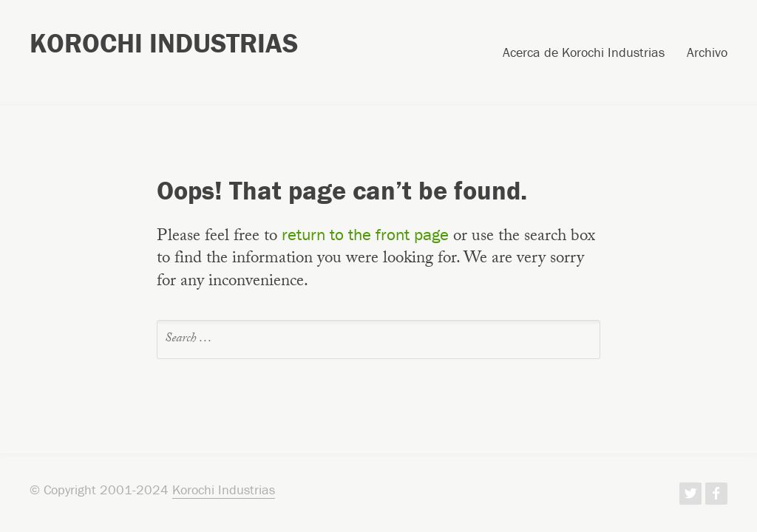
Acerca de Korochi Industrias (584, 53)
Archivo (707, 53)
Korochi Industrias (164, 43)
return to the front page (365, 234)
